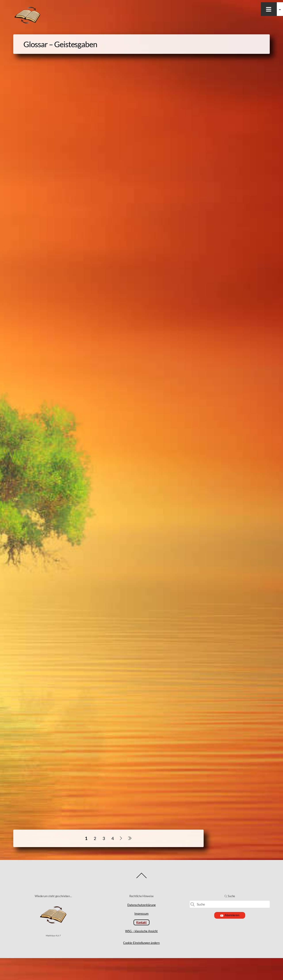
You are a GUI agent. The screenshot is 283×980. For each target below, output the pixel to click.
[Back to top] (142, 900)
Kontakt (141, 944)
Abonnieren (230, 937)
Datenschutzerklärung (141, 927)
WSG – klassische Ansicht (141, 953)
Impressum (141, 935)
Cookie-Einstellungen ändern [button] (141, 965)
